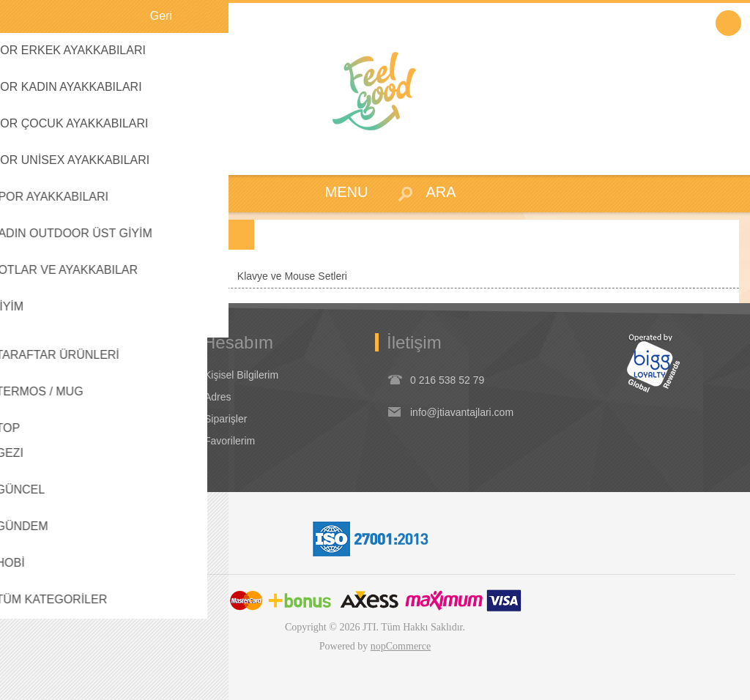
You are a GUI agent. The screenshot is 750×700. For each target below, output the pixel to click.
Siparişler (226, 419)
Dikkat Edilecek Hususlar (77, 441)
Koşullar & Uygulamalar (74, 375)
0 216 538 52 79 (447, 380)
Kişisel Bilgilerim (241, 375)
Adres (218, 397)
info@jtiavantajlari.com (462, 412)
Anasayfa (36, 276)
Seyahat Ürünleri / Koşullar (82, 419)
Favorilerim (230, 441)
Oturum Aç (728, 23)
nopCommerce (401, 646)
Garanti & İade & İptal (70, 397)
